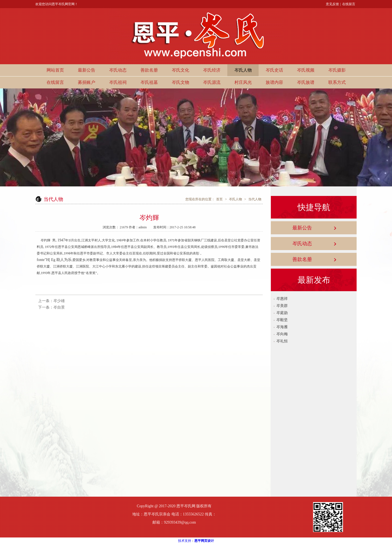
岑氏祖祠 (118, 82)
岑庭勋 (282, 313)
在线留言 (349, 4)
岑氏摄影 (337, 70)
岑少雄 (59, 301)
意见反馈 (332, 4)
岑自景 (59, 307)
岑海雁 (282, 327)
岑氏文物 (180, 82)
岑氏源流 (212, 82)
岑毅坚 (282, 320)
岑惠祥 (282, 299)
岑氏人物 (243, 70)
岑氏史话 (274, 70)
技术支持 (185, 541)
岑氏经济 (212, 70)
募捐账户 (87, 82)
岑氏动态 (118, 70)
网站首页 (55, 70)
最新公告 (87, 70)
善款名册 (149, 70)
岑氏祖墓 (149, 82)
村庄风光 (243, 82)
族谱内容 (274, 82)
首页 (219, 199)
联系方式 (337, 82)
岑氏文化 (180, 70)
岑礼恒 (282, 341)
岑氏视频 (306, 70)
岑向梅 (282, 334)
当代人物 (255, 199)
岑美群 (282, 306)
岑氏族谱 (306, 82)
